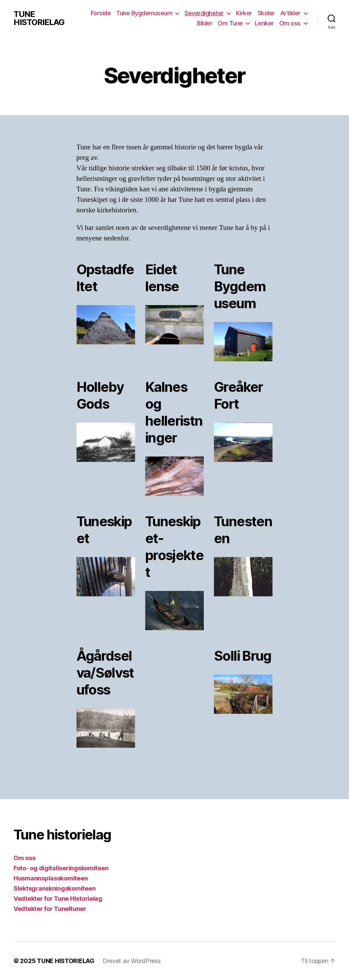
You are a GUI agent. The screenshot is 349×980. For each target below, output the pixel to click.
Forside (101, 13)
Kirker (244, 13)
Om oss (290, 23)
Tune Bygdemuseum (144, 13)
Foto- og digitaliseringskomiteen (61, 868)
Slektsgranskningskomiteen (54, 888)
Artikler (290, 13)
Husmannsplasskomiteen (51, 878)
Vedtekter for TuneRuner (50, 909)
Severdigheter (204, 13)
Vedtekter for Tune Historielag (58, 899)
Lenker (264, 23)
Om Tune (230, 23)
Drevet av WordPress (132, 961)
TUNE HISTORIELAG (39, 18)
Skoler (266, 13)
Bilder (205, 23)
